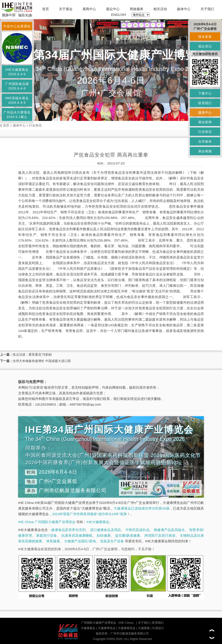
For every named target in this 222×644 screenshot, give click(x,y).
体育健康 (53, 541)
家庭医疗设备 (47, 535)
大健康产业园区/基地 (80, 541)
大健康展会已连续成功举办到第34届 (142, 508)
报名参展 (205, 37)
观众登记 (205, 46)
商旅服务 (137, 9)
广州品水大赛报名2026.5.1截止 (17, 115)
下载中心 (205, 93)
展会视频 (205, 151)
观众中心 (113, 9)
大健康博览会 (107, 628)
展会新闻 (205, 122)
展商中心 (89, 9)
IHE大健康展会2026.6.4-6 (17, 72)
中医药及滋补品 (138, 530)
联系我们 (158, 623)
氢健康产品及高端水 (169, 530)
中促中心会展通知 (17, 26)
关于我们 (207, 9)
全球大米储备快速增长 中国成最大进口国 (42, 361)
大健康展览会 (127, 628)
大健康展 (144, 628)
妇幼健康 (104, 535)
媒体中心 (184, 9)
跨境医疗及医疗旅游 (160, 535)
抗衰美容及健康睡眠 (77, 535)
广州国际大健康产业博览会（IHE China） (108, 623)
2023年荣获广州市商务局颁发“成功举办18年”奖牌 (89, 514)
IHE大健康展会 (98, 522)
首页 (46, 9)
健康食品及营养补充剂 (68, 530)
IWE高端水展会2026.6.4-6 (17, 100)
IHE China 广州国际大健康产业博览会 (47, 522)
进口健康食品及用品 (106, 530)
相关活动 (160, 9)
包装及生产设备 (112, 541)
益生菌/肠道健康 (128, 535)
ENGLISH (119, 15)
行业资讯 (35, 125)
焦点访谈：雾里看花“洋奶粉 (32, 355)
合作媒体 (205, 141)
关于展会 (66, 9)
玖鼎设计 (158, 628)
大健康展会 (88, 628)
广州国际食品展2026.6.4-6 (17, 86)
